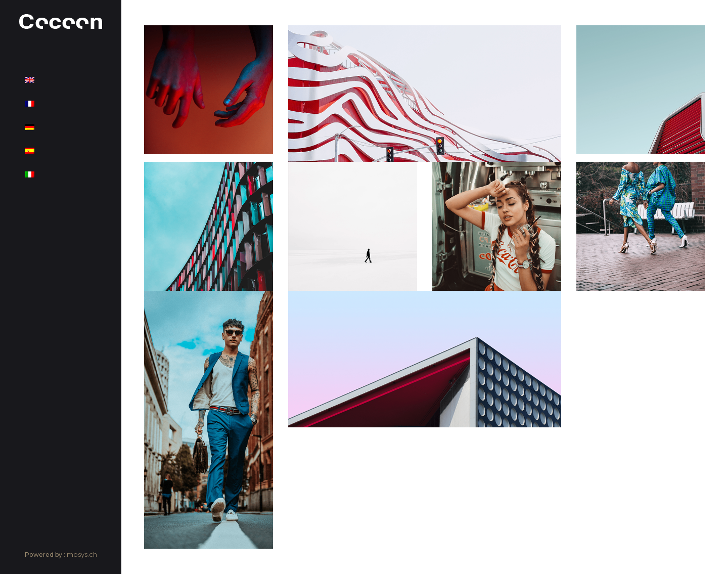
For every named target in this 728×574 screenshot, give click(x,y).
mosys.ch (82, 554)
